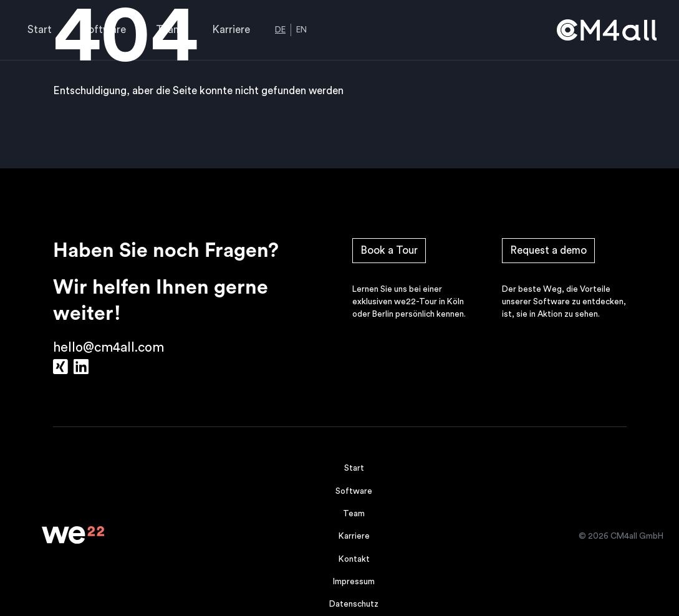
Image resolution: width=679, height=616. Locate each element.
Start (40, 30)
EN (301, 30)
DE (280, 30)
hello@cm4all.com (108, 348)
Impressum (354, 582)
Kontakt (354, 559)
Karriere (231, 30)
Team (169, 30)
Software (104, 30)
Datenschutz (354, 604)
